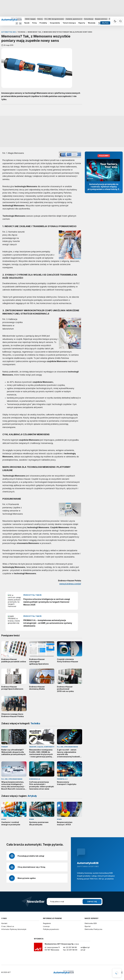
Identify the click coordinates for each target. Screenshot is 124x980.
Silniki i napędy (30, 19)
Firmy (35, 23)
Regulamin (47, 923)
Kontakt (4, 923)
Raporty (82, 23)
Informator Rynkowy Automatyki (14, 929)
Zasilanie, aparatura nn (74, 19)
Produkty (43, 23)
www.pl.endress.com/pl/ (70, 584)
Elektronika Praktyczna (93, 929)
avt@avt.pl (85, 947)
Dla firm (105, 23)
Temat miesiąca (69, 23)
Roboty (40, 19)
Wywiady (92, 23)
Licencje (46, 926)
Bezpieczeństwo (101, 19)
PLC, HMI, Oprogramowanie (54, 19)
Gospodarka (55, 23)
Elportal (87, 926)
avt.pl (83, 950)
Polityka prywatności (51, 929)
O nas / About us (8, 926)
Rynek (27, 23)
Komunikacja (89, 19)
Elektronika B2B (91, 923)
